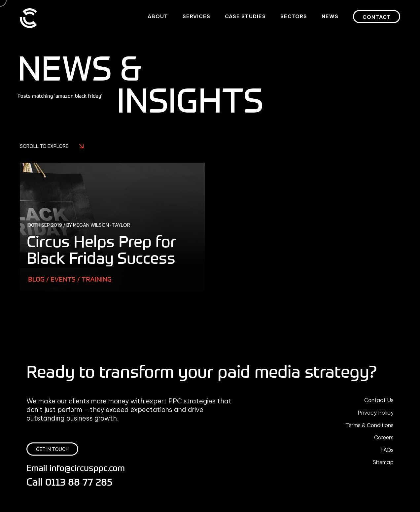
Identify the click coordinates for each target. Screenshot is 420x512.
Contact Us (379, 400)
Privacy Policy (376, 413)
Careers (384, 437)
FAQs (387, 450)
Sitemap (383, 462)
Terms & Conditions (369, 425)
